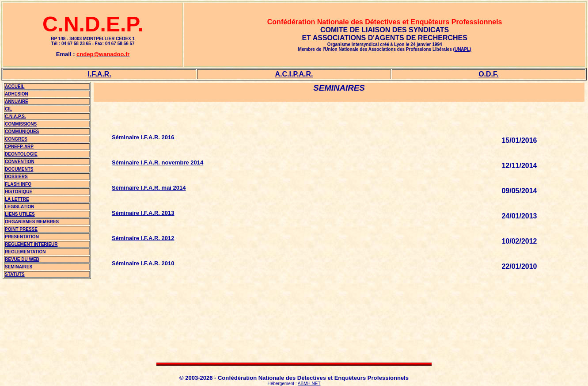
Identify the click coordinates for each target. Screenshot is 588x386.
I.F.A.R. (99, 74)
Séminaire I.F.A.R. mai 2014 (149, 188)
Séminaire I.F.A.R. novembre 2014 (157, 162)
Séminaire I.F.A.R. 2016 (143, 137)
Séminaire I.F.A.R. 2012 (143, 238)
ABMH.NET (309, 384)
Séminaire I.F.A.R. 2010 (143, 263)
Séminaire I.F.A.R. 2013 (143, 213)
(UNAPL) (462, 49)
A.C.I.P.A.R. (294, 74)
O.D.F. (488, 74)
